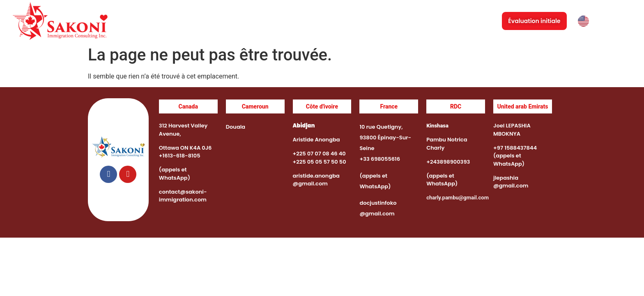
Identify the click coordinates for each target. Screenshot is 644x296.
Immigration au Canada (447, 21)
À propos (274, 21)
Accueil (233, 21)
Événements (374, 21)
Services (319, 21)
